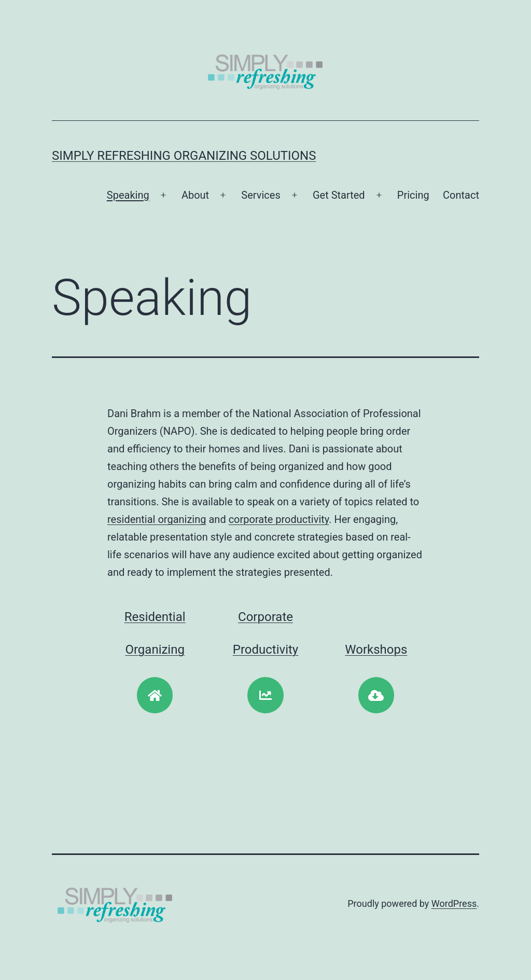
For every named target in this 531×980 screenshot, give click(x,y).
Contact (461, 195)
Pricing (413, 195)
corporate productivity (279, 519)
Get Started (339, 195)
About (195, 195)
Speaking (128, 195)
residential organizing (157, 519)
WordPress (454, 903)
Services (261, 195)
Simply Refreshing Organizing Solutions (184, 156)
